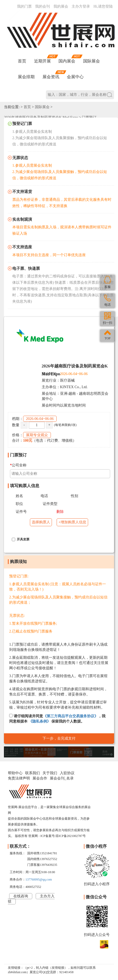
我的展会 (61, 6)
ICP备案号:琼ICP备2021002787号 (63, 836)
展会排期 (26, 77)
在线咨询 (21, 896)
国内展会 (67, 61)
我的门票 (24, 6)
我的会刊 (42, 6)
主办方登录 (81, 6)
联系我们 (33, 773)
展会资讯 (51, 77)
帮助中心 (15, 773)
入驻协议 (67, 773)
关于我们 (50, 773)
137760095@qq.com (39, 879)
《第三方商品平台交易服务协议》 (71, 716)
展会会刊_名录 (62, 778)
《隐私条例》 (40, 721)
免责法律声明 (19, 778)
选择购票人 (41, 522)
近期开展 (42, 61)
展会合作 (40, 778)
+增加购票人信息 (72, 522)
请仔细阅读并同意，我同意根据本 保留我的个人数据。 (57, 719)
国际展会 (92, 61)
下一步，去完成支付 (59, 738)
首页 (22, 61)
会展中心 (75, 77)
